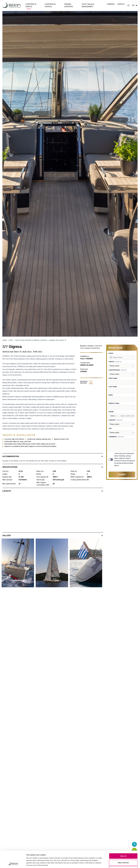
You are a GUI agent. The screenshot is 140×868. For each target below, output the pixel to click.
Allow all (123, 842)
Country (112, 420)
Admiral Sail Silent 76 (58, 340)
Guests (111, 362)
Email (111, 395)
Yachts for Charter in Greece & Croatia (31, 340)
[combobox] (122, 358)
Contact (121, 4)
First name (113, 378)
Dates (111, 353)
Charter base (114, 370)
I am (110, 428)
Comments (113, 437)
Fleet (11, 340)
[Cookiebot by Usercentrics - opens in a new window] (13, 864)
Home (5, 340)
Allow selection (123, 848)
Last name (113, 387)
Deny (123, 855)
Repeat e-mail (114, 403)
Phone (111, 412)
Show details (105, 864)
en (135, 5)
